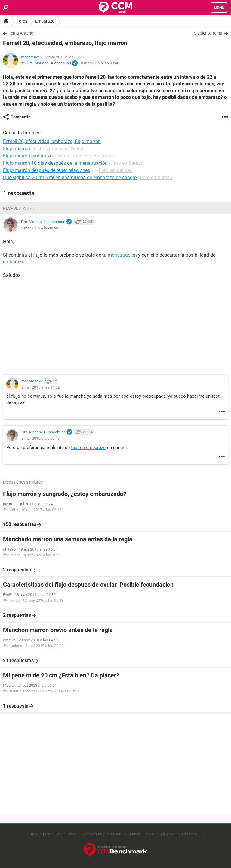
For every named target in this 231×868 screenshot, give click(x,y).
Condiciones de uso (62, 834)
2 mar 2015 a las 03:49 (40, 228)
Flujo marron (17, 149)
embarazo (14, 262)
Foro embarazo (127, 163)
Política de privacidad (103, 834)
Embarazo (45, 21)
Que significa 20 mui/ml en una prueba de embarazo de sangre (70, 177)
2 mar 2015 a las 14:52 (40, 387)
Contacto (134, 834)
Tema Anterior (22, 33)
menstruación (122, 255)
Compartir (20, 117)
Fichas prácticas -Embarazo (86, 156)
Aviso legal (155, 834)
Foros (22, 21)
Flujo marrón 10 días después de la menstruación (55, 163)
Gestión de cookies (186, 834)
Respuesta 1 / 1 (19, 208)
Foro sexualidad (116, 170)
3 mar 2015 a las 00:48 (100, 63)
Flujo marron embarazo (28, 156)
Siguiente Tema (208, 33)
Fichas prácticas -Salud (59, 149)
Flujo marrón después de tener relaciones (46, 170)
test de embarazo (88, 448)
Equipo (35, 834)
